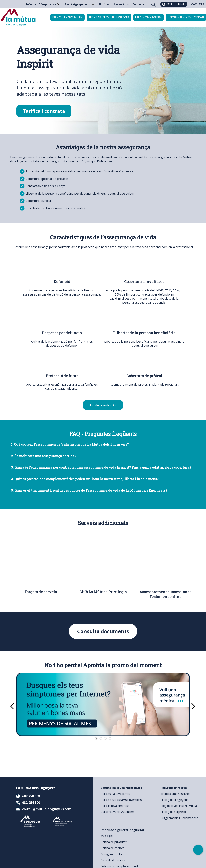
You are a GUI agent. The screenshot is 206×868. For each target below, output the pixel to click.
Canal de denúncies (113, 860)
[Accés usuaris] (174, 4)
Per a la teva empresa (148, 17)
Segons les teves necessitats (121, 788)
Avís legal (107, 836)
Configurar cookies (112, 854)
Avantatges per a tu (80, 4)
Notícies (104, 4)
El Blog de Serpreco (173, 812)
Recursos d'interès (174, 788)
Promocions (121, 4)
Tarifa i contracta (103, 405)
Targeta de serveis (41, 592)
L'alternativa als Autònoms (117, 812)
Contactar (139, 4)
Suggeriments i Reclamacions (179, 818)
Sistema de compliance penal (119, 866)
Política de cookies (112, 848)
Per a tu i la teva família (67, 17)
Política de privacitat (113, 842)
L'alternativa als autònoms (186, 17)
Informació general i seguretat (123, 830)
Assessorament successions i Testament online (165, 594)
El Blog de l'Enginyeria (175, 800)
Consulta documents (103, 631)
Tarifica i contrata (44, 111)
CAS (201, 4)
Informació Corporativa (43, 4)
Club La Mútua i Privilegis (103, 592)
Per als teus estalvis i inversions (109, 17)
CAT (194, 4)
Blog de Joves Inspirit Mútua (179, 806)
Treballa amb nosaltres (175, 794)
